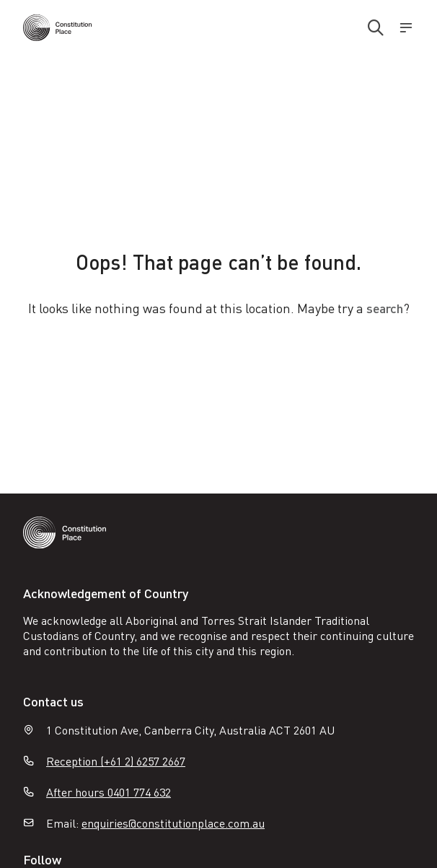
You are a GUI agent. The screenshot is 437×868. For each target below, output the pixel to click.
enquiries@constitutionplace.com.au (173, 823)
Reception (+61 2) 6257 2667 (116, 761)
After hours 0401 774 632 (109, 792)
